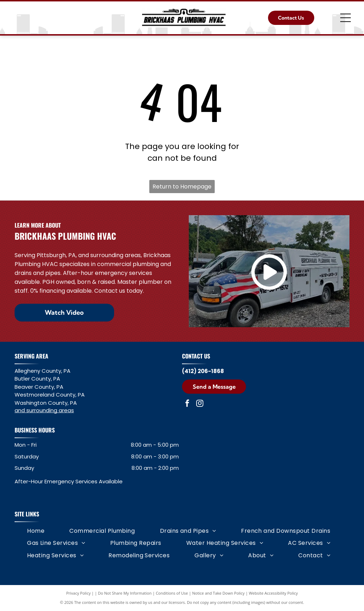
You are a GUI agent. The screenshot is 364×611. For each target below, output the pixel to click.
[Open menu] (346, 18)
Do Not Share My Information (125, 593)
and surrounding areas (44, 410)
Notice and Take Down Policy (219, 593)
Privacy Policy (78, 593)
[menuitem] (36, 531)
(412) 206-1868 (203, 371)
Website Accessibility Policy (273, 593)
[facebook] (187, 404)
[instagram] (200, 404)
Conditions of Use (172, 593)
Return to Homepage (182, 187)
